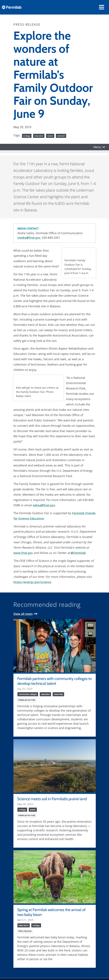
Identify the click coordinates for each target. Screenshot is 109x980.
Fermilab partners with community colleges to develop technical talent (54, 681)
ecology (27, 136)
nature (50, 136)
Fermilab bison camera (69, 959)
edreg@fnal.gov (44, 505)
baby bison (24, 925)
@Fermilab (78, 553)
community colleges (28, 694)
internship (58, 694)
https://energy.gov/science (32, 582)
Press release (25, 931)
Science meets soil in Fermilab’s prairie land (52, 799)
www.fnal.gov (23, 553)
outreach (61, 136)
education (39, 136)
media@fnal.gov (29, 238)
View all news (23, 614)
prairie (33, 810)
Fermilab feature (27, 700)
